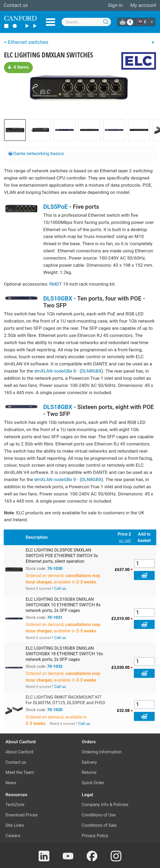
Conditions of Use (99, 815)
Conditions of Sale (99, 825)
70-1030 (55, 569)
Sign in (115, 5)
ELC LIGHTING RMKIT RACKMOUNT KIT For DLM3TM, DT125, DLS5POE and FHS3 (65, 700)
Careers (13, 836)
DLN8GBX (91, 371)
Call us (60, 589)
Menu (51, 22)
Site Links (15, 825)
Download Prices (22, 815)
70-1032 (55, 666)
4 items (18, 67)
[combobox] (86, 22)
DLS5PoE (55, 207)
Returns (89, 772)
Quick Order (93, 783)
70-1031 (55, 617)
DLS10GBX (58, 298)
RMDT (56, 284)
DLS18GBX (58, 407)
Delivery (89, 762)
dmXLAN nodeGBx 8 (56, 371)
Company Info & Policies (105, 805)
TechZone (15, 805)
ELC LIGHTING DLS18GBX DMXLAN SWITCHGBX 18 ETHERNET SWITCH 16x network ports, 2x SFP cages (64, 654)
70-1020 (55, 710)
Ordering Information (102, 752)
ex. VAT (125, 541)
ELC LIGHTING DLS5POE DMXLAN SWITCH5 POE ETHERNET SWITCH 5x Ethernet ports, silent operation (62, 556)
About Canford (19, 752)
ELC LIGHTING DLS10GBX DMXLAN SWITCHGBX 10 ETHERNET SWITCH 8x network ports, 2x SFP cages (63, 605)
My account (143, 5)
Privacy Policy (95, 836)
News (11, 783)
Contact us (16, 5)
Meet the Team (20, 772)
